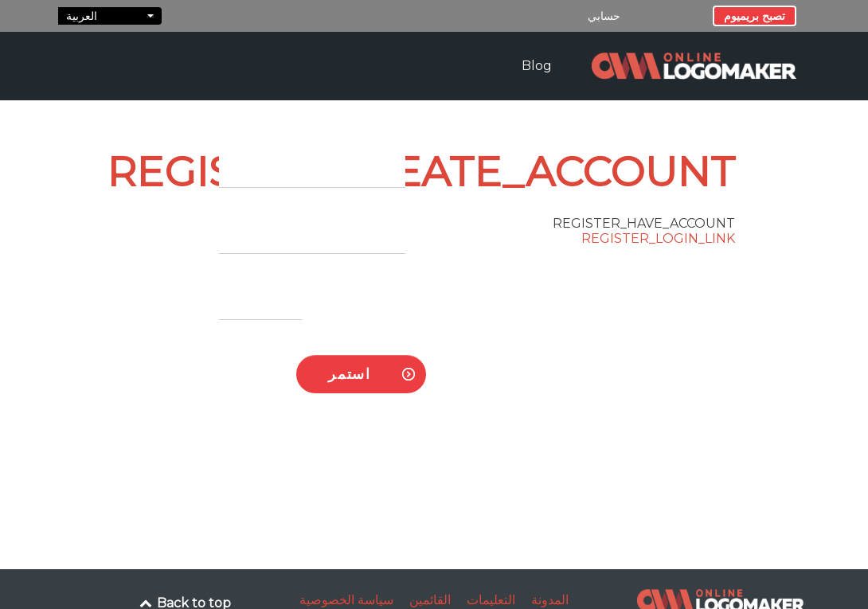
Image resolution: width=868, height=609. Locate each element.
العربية (110, 16)
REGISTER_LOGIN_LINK (658, 238)
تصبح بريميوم (755, 16)
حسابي (604, 16)
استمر (349, 374)
